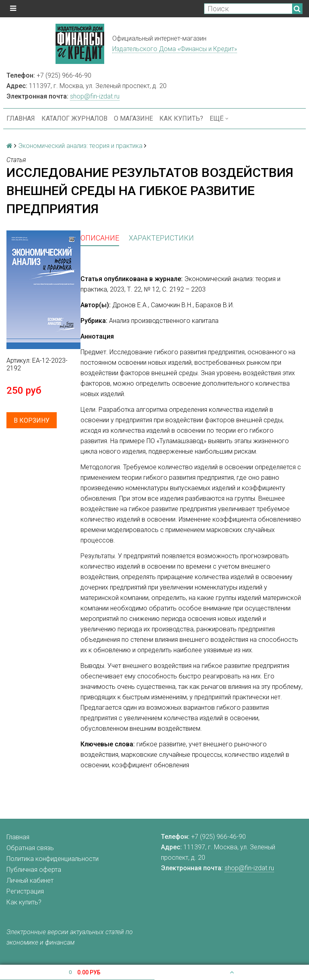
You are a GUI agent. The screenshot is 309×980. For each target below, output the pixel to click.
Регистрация (25, 891)
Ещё (219, 118)
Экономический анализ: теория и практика (80, 146)
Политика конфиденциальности (53, 859)
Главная (21, 118)
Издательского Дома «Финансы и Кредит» (175, 49)
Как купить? (181, 118)
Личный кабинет (30, 880)
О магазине (133, 118)
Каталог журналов (74, 118)
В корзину (32, 420)
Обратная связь (30, 848)
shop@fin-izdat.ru (95, 96)
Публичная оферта (34, 870)
